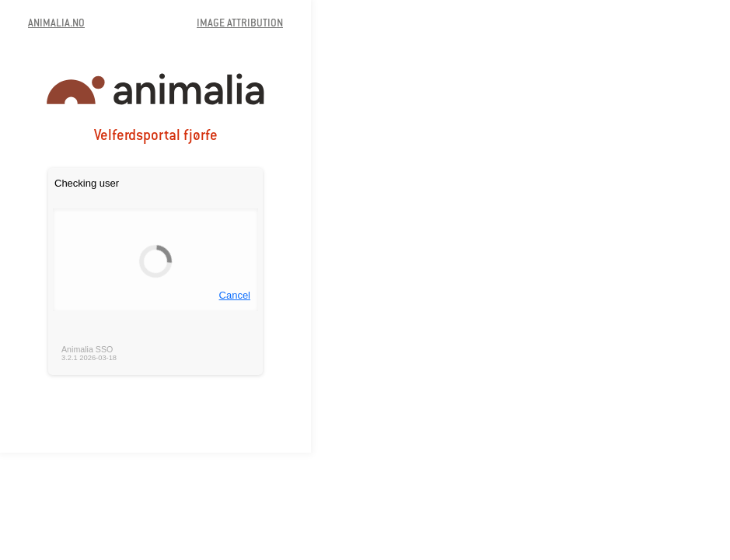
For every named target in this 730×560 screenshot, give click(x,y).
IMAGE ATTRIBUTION (240, 24)
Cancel (235, 295)
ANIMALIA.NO (56, 24)
